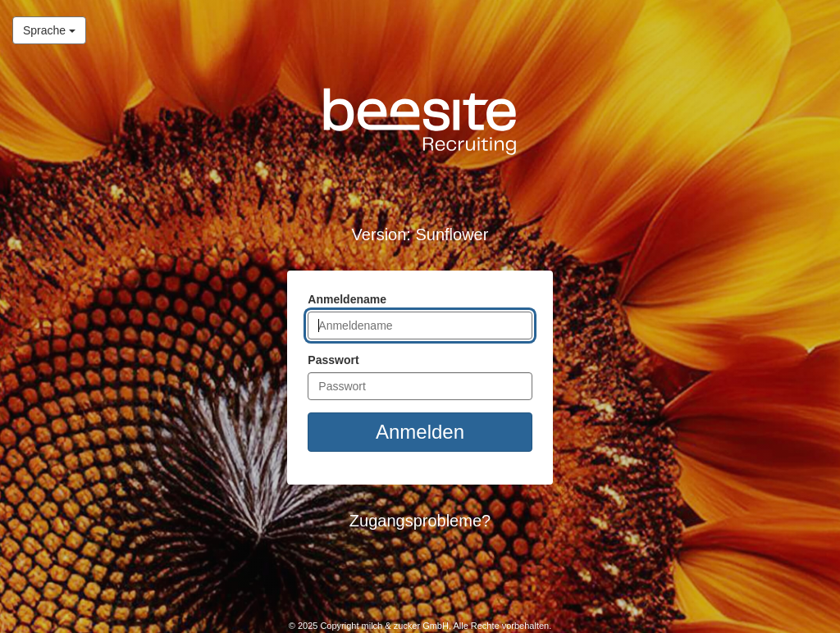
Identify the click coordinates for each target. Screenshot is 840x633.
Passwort (333, 360)
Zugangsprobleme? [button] (420, 521)
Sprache (44, 29)
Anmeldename (347, 299)
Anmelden (420, 432)
